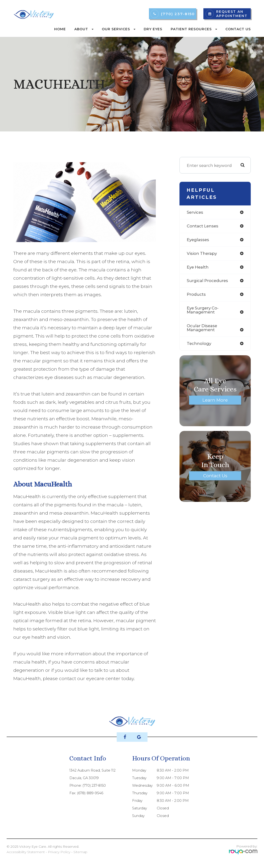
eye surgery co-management (203, 311)
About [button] (84, 29)
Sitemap (80, 852)
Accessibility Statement (26, 852)
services (195, 212)
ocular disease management (202, 329)
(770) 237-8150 (178, 14)
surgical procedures (208, 281)
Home (60, 29)
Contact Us (238, 29)
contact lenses (203, 226)
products (196, 295)
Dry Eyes (153, 29)
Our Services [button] (119, 29)
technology (199, 345)
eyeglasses (198, 240)
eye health (198, 267)
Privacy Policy (59, 852)
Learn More (215, 401)
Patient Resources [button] (194, 29)
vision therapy (202, 254)
